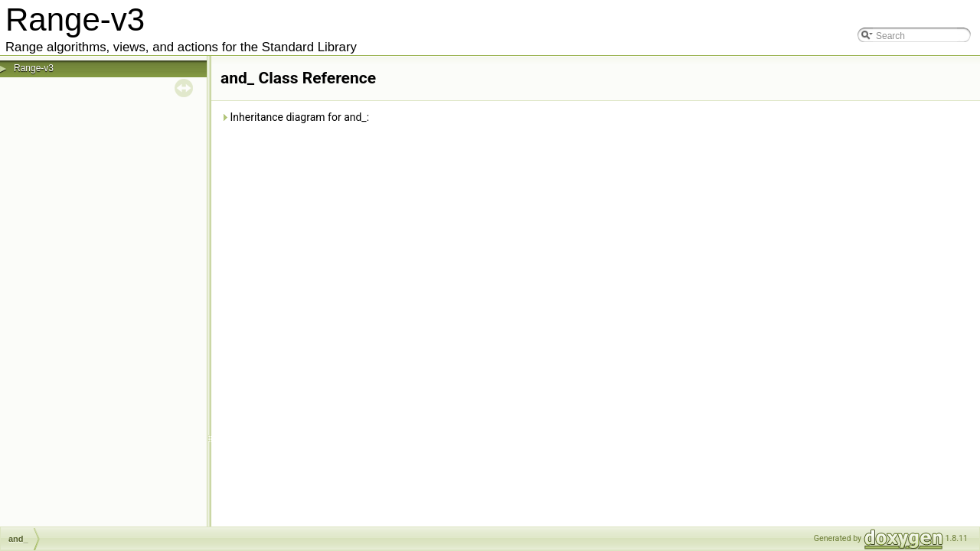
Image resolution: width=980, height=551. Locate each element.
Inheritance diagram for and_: (295, 117)
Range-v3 (34, 68)
